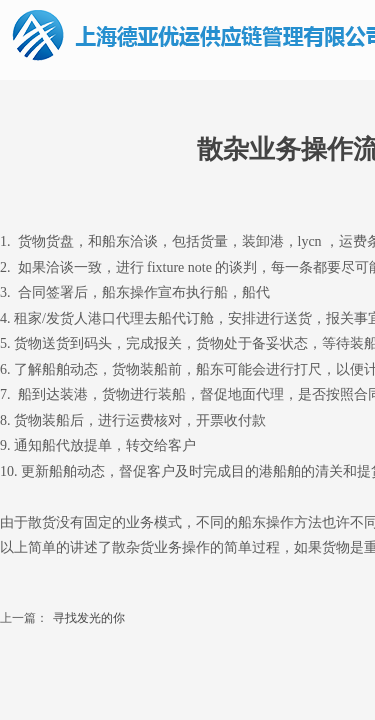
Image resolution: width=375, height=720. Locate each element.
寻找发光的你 (62, 618)
